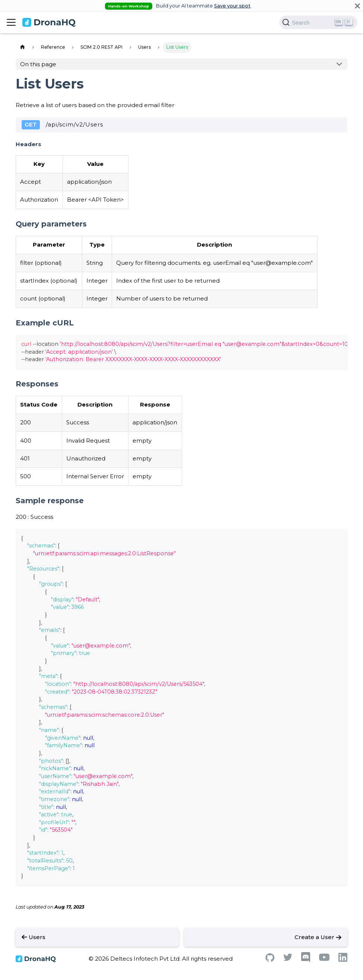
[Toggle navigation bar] (11, 22)
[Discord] (306, 960)
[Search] (318, 22)
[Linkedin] (343, 960)
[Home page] (22, 47)
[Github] (270, 960)
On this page (38, 64)
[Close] (357, 6)
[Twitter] (288, 959)
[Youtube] (324, 959)
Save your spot (232, 6)
